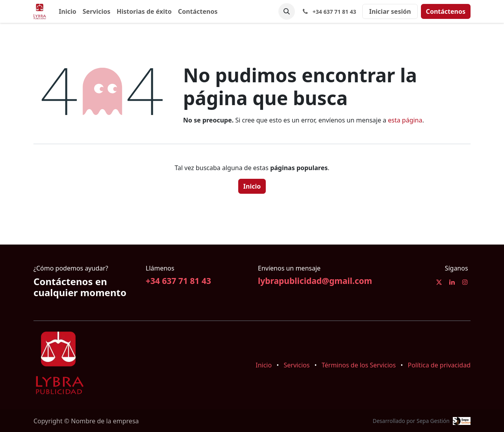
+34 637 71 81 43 (178, 281)
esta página (405, 120)
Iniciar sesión (390, 11)
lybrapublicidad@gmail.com (315, 281)
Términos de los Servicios (359, 365)
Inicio (252, 186)
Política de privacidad (439, 365)
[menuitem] (67, 11)
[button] (287, 11)
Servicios (297, 365)
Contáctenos (446, 11)
